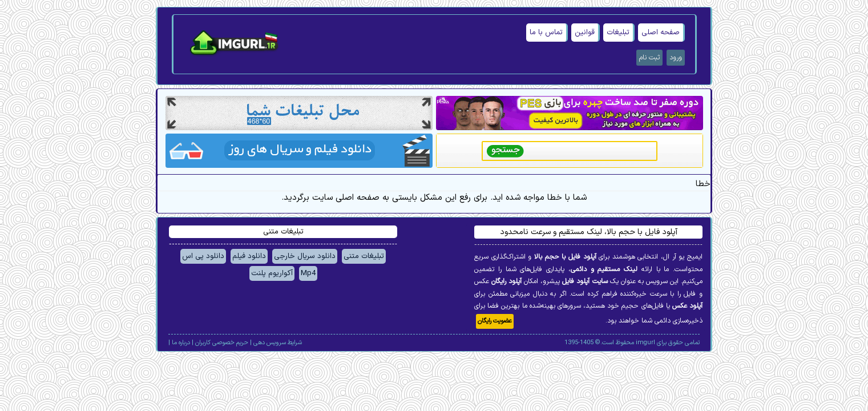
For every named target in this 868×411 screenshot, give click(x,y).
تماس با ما (546, 33)
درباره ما (181, 343)
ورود (676, 58)
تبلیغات (618, 33)
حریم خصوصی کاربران (222, 343)
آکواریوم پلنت (272, 273)
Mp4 (308, 273)
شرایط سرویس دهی (278, 343)
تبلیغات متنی (364, 256)
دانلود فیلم (249, 256)
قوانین (585, 33)
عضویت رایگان (495, 321)
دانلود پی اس (203, 256)
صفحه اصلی (661, 33)
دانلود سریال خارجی (305, 256)
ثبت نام (649, 58)
